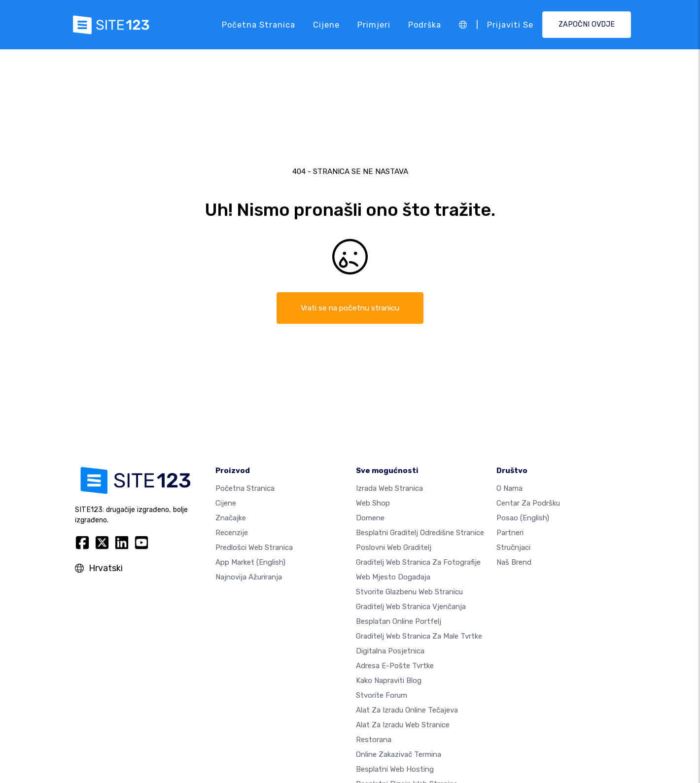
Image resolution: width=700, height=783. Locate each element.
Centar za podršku (528, 504)
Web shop (373, 504)
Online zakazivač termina (399, 755)
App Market (250, 563)
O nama (509, 489)
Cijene (326, 24)
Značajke (231, 518)
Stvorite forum (382, 696)
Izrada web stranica (389, 489)
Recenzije (232, 533)
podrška (425, 24)
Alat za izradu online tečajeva (407, 711)
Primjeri (374, 24)
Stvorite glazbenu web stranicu (409, 592)
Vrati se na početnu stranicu (350, 308)
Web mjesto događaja (393, 578)
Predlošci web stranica (254, 548)
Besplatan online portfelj (399, 622)
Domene (370, 518)
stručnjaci (513, 548)
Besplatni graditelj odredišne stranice (420, 533)
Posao (523, 518)
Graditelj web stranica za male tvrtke (419, 637)
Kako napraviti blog (389, 681)
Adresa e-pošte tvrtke (395, 666)
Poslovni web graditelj (394, 548)
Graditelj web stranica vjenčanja (411, 607)
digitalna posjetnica (390, 651)
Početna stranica (259, 24)
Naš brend (514, 563)
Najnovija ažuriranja (249, 578)
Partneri (510, 533)
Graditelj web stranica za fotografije (418, 563)
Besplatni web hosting (395, 770)
